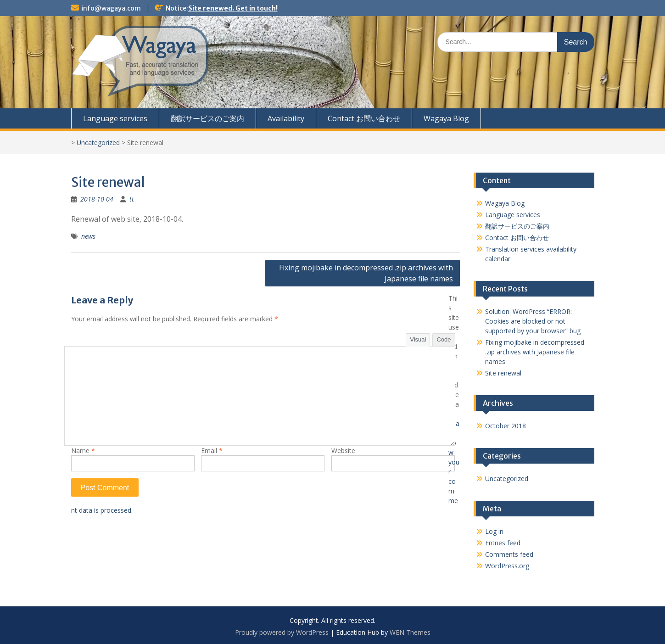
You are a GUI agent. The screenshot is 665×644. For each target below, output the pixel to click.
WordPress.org (507, 566)
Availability (286, 118)
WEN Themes (410, 632)
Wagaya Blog (446, 118)
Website (343, 451)
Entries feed (503, 543)
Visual (418, 339)
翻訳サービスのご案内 (207, 118)
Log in (494, 531)
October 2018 (506, 426)
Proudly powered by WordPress (282, 632)
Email (212, 451)
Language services (115, 118)
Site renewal (503, 373)
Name (83, 451)
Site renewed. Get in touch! (233, 8)
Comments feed (509, 554)
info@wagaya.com (111, 8)
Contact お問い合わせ (364, 118)
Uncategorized (98, 143)
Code (444, 339)
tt (132, 199)
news (88, 236)
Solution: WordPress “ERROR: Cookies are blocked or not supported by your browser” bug (533, 321)
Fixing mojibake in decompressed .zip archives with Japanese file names (366, 273)
